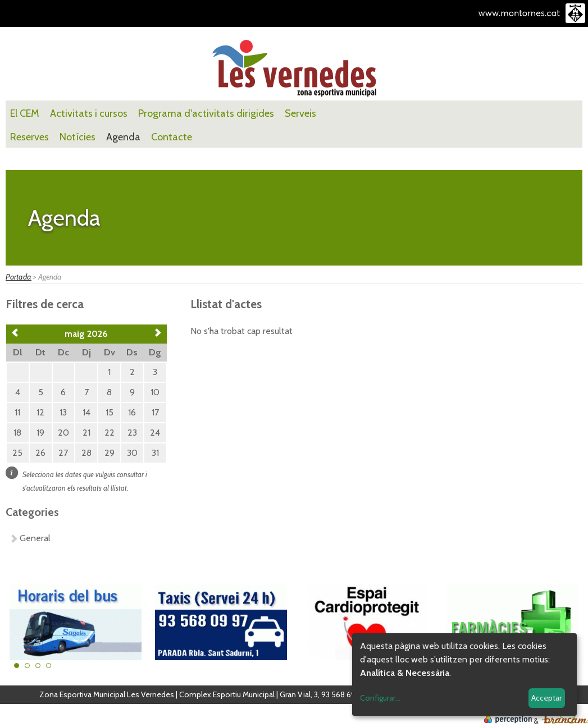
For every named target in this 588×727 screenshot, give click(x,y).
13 (63, 412)
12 (40, 412)
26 (40, 453)
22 (110, 433)
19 (40, 433)
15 (110, 412)
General (35, 538)
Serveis (300, 113)
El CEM (25, 113)
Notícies (78, 137)
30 (132, 453)
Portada (19, 277)
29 (110, 453)
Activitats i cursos (89, 113)
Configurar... (380, 698)
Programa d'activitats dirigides (206, 113)
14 (86, 412)
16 (132, 412)
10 (155, 392)
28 (86, 453)
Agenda (123, 137)
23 (132, 433)
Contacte (172, 137)
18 (17, 433)
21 (86, 433)
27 (63, 453)
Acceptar (546, 698)
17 (155, 412)
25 (17, 453)
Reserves (29, 137)
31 (155, 453)
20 (63, 433)
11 (17, 412)
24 (155, 433)
